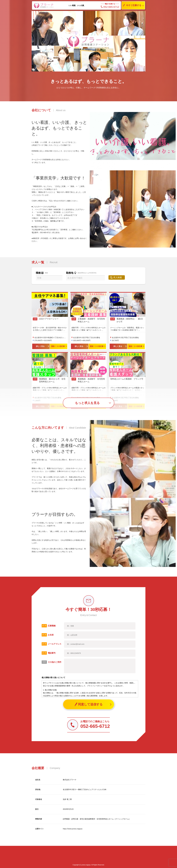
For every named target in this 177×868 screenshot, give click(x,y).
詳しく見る (40, 346)
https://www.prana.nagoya (73, 829)
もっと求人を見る (87, 403)
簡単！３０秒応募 (58, 346)
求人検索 (118, 277)
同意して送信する (89, 704)
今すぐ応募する (131, 5)
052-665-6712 (110, 7)
